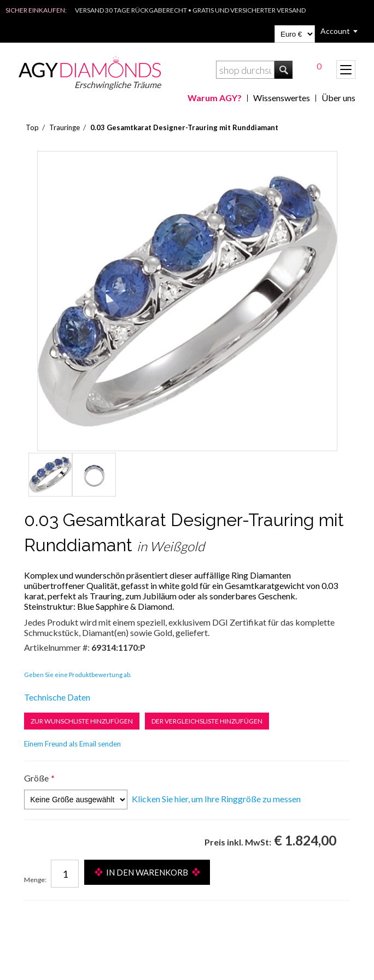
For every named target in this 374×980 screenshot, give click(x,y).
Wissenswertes (282, 98)
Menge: (35, 880)
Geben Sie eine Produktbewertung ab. (78, 675)
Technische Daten (57, 697)
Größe (36, 778)
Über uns (338, 98)
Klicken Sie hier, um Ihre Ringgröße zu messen (216, 799)
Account (335, 31)
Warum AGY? (215, 98)
